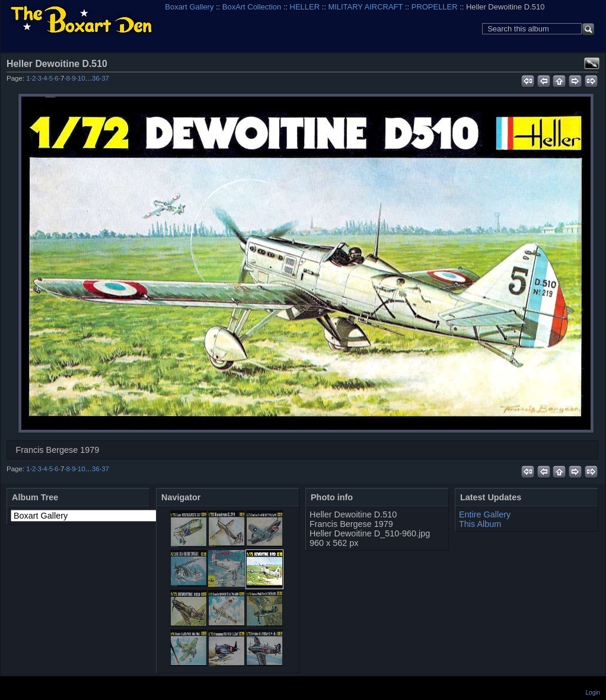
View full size (592, 63)
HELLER (305, 7)
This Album (480, 524)
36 (96, 78)
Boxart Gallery (189, 7)
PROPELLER (435, 7)
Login (593, 693)
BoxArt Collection (252, 7)
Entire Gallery (485, 514)
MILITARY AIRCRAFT (365, 7)
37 (105, 78)
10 (82, 78)
